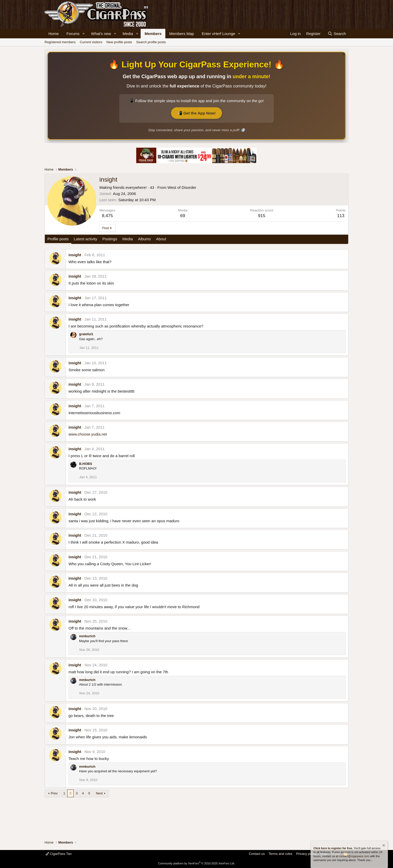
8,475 (108, 216)
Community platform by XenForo (197, 863)
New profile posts (119, 42)
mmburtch (87, 636)
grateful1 (86, 334)
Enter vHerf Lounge (218, 34)
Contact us (257, 854)
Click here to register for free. (333, 848)
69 (183, 216)
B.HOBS (86, 464)
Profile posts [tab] (58, 239)
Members (153, 34)
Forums (73, 34)
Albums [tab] (144, 239)
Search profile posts (151, 42)
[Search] (337, 34)
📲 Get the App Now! (197, 113)
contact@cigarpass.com (354, 856)
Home (54, 34)
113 (341, 216)
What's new (101, 34)
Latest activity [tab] (86, 239)
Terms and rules (280, 854)
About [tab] (161, 239)
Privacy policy (306, 854)
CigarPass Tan (59, 854)
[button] (84, 34)
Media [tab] (128, 239)
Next (99, 793)
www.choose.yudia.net (88, 434)
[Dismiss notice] (343, 54)
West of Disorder (182, 187)
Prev (54, 793)
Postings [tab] (110, 239)
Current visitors (91, 42)
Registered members (60, 42)
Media (128, 34)
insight (75, 255)
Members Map (182, 34)
